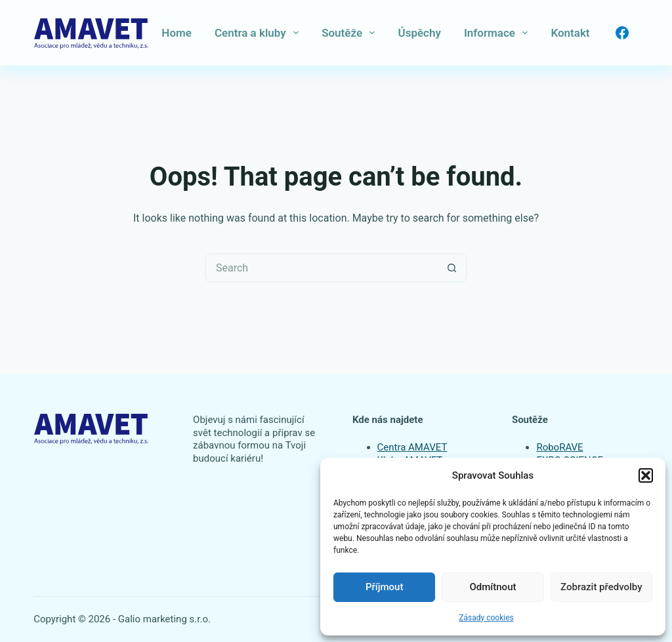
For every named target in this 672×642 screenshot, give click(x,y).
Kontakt (570, 33)
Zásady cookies (486, 618)
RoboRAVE (559, 447)
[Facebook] (622, 33)
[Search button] (452, 268)
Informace (498, 33)
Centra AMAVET (412, 447)
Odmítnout (493, 587)
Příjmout (384, 587)
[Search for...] (321, 268)
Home (177, 33)
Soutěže (351, 33)
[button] (646, 475)
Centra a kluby (259, 33)
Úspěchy (419, 33)
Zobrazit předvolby (601, 587)
